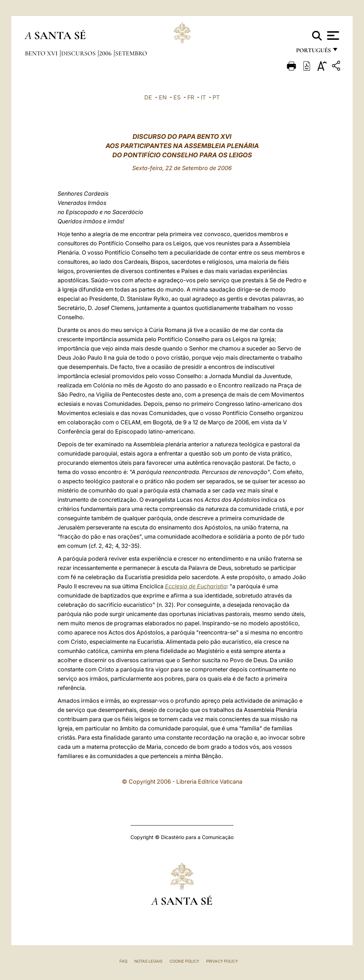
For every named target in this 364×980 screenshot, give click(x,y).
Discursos (79, 53)
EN (163, 97)
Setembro (131, 53)
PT (216, 97)
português (313, 52)
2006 (106, 53)
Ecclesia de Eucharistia (196, 586)
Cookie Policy (184, 961)
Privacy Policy (222, 961)
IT (203, 97)
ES (177, 97)
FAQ (123, 961)
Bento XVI (42, 53)
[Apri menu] (332, 36)
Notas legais (148, 961)
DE (148, 97)
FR (191, 97)
